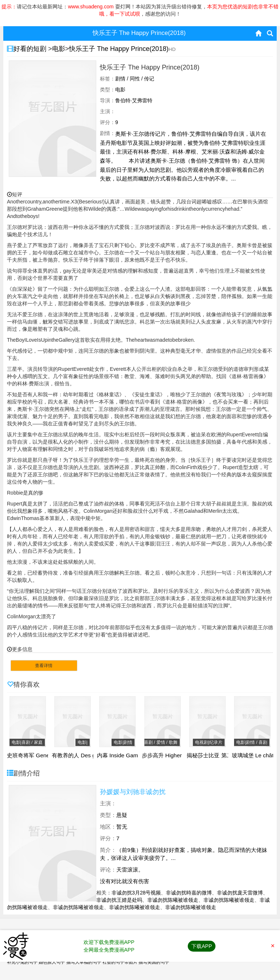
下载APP (202, 946)
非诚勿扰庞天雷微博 (240, 893)
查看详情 (44, 666)
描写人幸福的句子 (84, 962)
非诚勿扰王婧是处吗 (119, 900)
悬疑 (122, 815)
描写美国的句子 (154, 962)
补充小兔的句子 (22, 962)
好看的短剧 (31, 49)
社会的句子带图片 (120, 962)
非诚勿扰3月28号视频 (136, 893)
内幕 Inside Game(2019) (127, 755)
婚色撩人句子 (52, 962)
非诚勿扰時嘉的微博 (189, 893)
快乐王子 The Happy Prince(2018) (119, 49)
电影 (59, 49)
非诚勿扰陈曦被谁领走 (173, 900)
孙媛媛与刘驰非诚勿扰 (133, 792)
